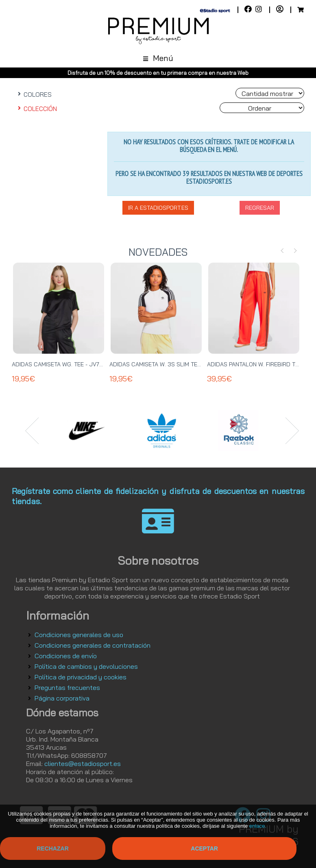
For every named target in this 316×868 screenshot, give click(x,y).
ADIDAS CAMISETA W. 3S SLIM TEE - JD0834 (169, 364)
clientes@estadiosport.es (83, 764)
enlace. (258, 826)
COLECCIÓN (37, 109)
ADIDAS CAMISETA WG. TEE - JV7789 (61, 364)
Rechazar (53, 848)
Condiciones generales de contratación (93, 645)
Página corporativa (62, 698)
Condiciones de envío (66, 656)
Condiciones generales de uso (79, 635)
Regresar (260, 208)
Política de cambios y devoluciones (86, 666)
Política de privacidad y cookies (81, 677)
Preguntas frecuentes (67, 687)
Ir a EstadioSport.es (158, 208)
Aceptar (204, 848)
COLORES (34, 95)
